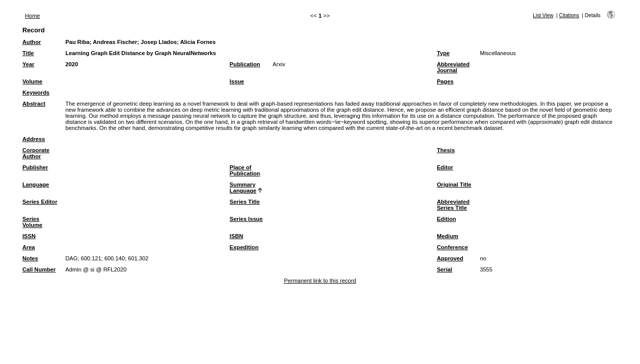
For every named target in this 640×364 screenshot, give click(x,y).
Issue (237, 81)
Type (443, 53)
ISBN (237, 236)
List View (543, 15)
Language (36, 185)
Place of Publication (245, 170)
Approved (450, 258)
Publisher (35, 167)
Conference (452, 247)
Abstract (34, 104)
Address (34, 139)
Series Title (245, 202)
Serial (444, 269)
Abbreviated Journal (453, 67)
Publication (245, 64)
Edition (446, 219)
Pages (445, 81)
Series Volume (32, 222)
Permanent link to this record (320, 281)
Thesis (445, 150)
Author (32, 42)
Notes (30, 258)
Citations (569, 15)
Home (32, 16)
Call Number (39, 269)
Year (28, 64)
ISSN (29, 236)
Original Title (454, 185)
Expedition (244, 247)
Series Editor (40, 202)
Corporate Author (36, 153)
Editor (445, 167)
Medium (447, 236)
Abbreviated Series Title (453, 205)
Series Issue (246, 219)
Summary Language (243, 188)
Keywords (36, 93)
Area (29, 247)
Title (28, 53)
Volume (32, 81)
